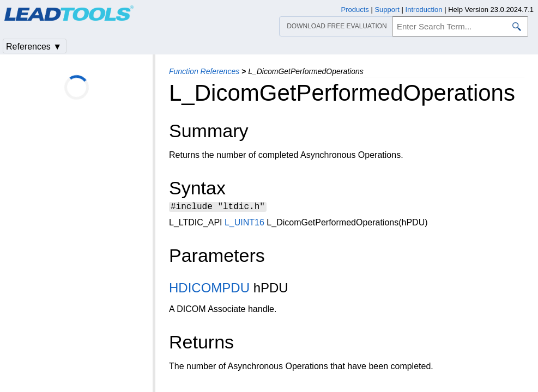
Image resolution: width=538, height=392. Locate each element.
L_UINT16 (244, 224)
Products (355, 10)
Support (387, 10)
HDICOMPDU (209, 289)
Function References (204, 71)
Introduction (424, 10)
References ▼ (34, 47)
